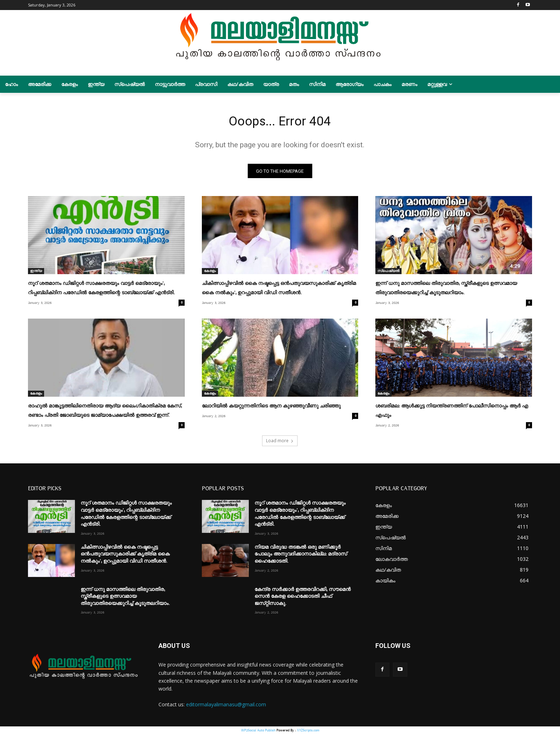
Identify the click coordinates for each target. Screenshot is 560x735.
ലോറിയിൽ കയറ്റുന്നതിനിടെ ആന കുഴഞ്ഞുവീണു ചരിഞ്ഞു (271, 408)
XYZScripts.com (308, 731)
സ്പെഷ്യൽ (388, 273)
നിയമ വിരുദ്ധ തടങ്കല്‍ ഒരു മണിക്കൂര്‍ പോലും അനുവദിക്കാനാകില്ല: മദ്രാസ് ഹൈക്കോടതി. (301, 555)
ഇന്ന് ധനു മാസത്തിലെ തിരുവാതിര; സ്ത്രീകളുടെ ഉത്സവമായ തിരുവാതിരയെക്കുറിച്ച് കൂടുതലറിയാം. (125, 598)
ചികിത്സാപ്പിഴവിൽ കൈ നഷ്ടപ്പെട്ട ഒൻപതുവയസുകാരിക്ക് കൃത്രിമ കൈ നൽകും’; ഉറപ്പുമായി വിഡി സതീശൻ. (125, 555)
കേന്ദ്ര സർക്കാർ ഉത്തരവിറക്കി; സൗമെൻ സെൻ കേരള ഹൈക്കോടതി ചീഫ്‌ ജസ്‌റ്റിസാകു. (303, 598)
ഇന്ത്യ (36, 273)
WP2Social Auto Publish (258, 731)
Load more (280, 442)
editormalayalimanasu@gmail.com (226, 705)
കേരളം (210, 273)
